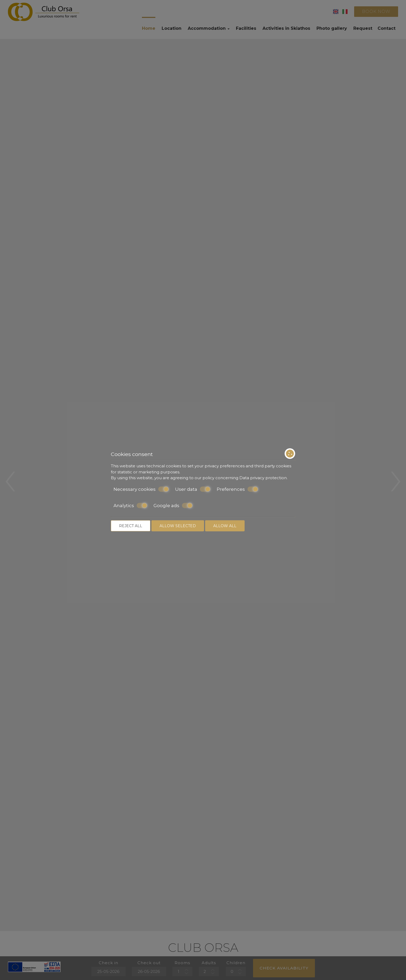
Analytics (130, 506)
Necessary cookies (141, 489)
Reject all (131, 526)
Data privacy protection (263, 478)
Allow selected (178, 526)
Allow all (225, 526)
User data (193, 489)
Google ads (173, 506)
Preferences (237, 489)
